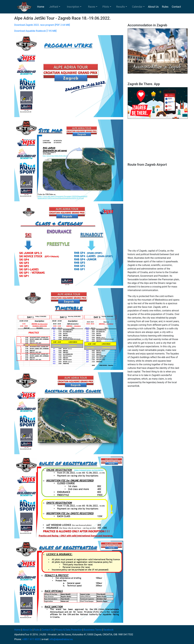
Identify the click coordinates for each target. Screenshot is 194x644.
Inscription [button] (73, 7)
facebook (109, 630)
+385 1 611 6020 (31, 639)
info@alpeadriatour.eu (61, 639)
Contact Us (47, 630)
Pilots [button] (106, 7)
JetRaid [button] (54, 7)
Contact (176, 7)
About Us (153, 7)
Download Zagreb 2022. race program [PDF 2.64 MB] (42, 25)
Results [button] (120, 7)
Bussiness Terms (93, 630)
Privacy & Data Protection (68, 630)
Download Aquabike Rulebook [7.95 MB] (35, 31)
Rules (165, 7)
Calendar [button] (137, 7)
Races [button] (92, 7)
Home (41, 7)
